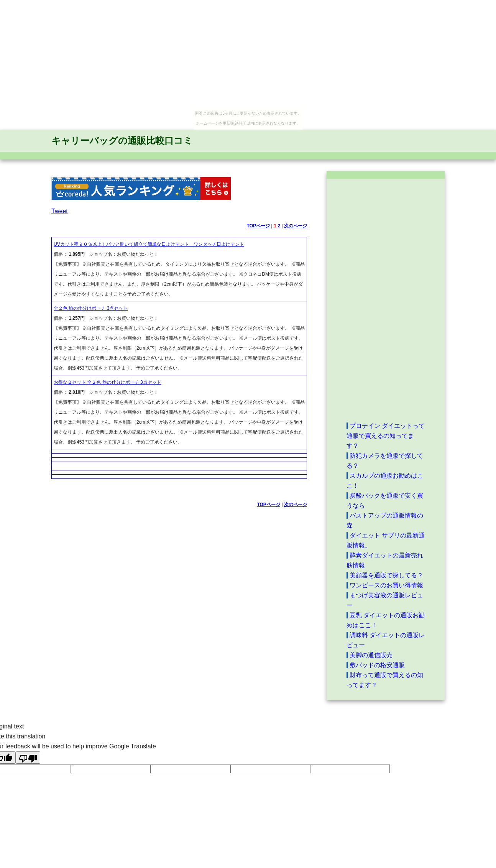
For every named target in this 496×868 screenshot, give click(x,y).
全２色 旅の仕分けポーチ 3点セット (91, 308)
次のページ (296, 226)
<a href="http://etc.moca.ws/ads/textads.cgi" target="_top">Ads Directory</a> (386, 300)
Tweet (60, 211)
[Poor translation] (28, 758)
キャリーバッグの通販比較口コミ (122, 141)
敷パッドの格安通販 (377, 665)
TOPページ (258, 226)
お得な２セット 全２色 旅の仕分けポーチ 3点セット (108, 382)
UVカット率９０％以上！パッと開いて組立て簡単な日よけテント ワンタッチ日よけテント (149, 244)
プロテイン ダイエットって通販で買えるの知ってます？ (386, 436)
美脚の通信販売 (371, 655)
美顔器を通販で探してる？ (386, 575)
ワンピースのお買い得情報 (386, 585)
